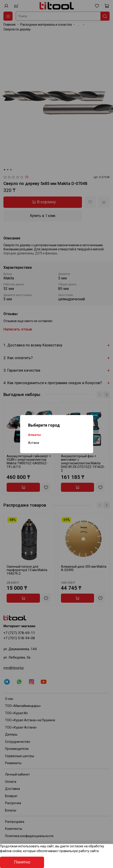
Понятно (22, 862)
